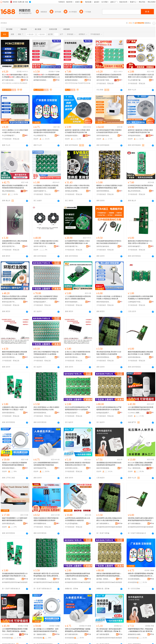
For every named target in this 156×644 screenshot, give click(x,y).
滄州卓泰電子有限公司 (104, 80)
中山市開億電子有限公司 (41, 136)
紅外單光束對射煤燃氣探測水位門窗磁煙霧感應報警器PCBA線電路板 (109, 408)
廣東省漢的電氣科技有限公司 (9, 468)
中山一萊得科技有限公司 (135, 468)
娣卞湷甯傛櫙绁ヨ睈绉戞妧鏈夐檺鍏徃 (104, 524)
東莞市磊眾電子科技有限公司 (9, 246)
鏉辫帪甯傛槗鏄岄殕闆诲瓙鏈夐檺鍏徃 (41, 80)
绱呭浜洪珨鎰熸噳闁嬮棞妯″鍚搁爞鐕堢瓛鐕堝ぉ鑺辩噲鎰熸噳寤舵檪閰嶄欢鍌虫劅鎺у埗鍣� (78, 630)
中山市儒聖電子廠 (134, 80)
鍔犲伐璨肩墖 (7, 83)
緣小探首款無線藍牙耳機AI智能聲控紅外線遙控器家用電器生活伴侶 (109, 131)
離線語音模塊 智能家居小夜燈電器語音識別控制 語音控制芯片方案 (78, 464)
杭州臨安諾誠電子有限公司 (41, 302)
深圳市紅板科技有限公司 (104, 246)
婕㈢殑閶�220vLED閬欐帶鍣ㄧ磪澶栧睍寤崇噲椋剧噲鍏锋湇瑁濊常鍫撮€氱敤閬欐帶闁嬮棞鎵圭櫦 (46, 630)
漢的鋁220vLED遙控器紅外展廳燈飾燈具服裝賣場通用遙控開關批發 (14, 464)
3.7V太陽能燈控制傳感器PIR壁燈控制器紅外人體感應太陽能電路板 (78, 298)
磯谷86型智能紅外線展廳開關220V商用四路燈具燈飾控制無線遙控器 (15, 187)
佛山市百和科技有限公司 (135, 191)
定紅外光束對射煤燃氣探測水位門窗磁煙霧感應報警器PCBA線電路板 (77, 408)
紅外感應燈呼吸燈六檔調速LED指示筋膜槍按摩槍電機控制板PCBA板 (77, 242)
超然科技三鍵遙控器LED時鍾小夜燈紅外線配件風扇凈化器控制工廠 (77, 131)
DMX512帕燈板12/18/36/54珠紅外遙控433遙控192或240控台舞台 (15, 131)
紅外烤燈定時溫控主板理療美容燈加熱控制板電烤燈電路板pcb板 (140, 187)
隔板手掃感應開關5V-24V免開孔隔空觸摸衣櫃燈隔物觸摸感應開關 (15, 519)
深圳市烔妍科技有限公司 (104, 136)
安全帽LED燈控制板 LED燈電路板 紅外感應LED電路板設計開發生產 (109, 298)
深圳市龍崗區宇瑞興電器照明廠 (41, 468)
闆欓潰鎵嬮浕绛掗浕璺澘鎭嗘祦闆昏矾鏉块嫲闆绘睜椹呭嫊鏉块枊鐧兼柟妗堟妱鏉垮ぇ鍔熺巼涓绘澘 (78, 76)
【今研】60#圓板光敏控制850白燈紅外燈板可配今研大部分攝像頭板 (46, 242)
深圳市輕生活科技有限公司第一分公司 (72, 468)
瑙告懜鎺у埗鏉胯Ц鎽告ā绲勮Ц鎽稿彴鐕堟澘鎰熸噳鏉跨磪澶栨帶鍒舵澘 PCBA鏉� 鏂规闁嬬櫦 (141, 519)
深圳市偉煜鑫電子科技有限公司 (135, 246)
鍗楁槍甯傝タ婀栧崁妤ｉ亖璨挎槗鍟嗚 (135, 634)
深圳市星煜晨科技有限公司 (135, 357)
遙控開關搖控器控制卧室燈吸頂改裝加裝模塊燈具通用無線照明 (109, 464)
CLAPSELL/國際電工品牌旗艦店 (135, 413)
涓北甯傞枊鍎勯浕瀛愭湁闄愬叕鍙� (135, 579)
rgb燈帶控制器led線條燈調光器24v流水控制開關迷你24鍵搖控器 (77, 519)
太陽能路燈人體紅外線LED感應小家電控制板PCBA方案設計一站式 (14, 408)
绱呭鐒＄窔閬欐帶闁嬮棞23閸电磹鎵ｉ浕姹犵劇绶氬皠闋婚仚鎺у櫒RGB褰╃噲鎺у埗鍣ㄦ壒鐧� (141, 575)
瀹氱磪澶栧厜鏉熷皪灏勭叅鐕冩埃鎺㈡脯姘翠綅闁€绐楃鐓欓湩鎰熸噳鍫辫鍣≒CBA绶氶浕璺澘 (77, 575)
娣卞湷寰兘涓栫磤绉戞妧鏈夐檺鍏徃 (9, 80)
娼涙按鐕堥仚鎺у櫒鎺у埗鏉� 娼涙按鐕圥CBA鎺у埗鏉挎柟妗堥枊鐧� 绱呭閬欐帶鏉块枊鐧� (109, 519)
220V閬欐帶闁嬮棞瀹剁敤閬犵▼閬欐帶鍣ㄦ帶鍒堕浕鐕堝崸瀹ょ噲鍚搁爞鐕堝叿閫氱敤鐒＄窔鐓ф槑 (15, 630)
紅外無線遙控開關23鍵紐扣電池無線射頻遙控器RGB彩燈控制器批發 (46, 131)
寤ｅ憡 (26, 77)
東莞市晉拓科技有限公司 (104, 302)
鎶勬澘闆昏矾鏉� (71, 83)
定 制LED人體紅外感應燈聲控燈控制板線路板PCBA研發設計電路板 (78, 353)
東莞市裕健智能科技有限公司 (72, 302)
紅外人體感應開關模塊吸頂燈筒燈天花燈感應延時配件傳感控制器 (46, 464)
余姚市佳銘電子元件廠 (41, 191)
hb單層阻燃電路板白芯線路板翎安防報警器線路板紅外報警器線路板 (109, 76)
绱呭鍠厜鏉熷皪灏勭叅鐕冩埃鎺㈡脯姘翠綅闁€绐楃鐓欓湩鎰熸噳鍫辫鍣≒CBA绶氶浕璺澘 (109, 575)
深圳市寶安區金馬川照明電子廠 (9, 524)
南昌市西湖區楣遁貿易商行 (104, 468)
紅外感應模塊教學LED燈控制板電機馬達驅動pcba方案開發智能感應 (140, 298)
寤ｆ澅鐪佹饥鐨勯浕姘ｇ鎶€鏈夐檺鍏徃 (41, 634)
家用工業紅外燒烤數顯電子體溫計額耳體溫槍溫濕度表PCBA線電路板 (46, 353)
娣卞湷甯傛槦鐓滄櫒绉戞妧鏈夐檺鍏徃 (135, 524)
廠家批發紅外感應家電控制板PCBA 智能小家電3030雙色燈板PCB (140, 242)
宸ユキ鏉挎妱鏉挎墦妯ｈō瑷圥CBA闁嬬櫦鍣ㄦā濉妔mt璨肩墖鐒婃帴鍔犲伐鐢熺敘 (15, 76)
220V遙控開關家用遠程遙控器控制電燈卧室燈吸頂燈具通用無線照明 (141, 408)
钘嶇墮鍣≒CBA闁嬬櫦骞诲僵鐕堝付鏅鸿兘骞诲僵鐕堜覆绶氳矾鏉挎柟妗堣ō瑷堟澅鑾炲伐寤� (46, 76)
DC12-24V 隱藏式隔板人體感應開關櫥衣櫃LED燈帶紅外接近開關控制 (140, 464)
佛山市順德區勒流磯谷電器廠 (9, 191)
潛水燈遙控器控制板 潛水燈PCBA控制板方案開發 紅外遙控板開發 (109, 353)
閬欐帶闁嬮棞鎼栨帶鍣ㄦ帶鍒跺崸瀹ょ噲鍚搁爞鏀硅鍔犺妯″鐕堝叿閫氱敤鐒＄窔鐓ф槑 (141, 630)
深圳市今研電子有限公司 (41, 246)
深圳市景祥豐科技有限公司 (104, 191)
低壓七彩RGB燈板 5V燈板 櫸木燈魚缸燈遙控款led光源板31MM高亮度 (77, 187)
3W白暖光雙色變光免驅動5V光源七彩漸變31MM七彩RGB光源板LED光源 (141, 76)
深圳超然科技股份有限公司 (72, 136)
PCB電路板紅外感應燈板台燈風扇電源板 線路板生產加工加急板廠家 (46, 187)
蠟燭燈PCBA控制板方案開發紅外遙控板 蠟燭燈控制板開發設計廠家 (109, 187)
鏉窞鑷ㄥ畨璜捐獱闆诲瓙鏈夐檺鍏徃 (72, 579)
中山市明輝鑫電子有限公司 (9, 136)
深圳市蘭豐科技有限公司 (41, 524)
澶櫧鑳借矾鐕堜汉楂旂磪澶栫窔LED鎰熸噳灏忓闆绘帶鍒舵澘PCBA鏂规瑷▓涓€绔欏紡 (15, 575)
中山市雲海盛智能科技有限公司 (72, 524)
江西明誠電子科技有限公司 (135, 302)
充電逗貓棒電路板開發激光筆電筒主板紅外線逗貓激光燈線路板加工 (109, 242)
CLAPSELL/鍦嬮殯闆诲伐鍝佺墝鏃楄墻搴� (9, 634)
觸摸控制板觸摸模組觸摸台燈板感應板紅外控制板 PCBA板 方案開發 (15, 353)
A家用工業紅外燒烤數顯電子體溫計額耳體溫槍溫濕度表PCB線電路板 (46, 298)
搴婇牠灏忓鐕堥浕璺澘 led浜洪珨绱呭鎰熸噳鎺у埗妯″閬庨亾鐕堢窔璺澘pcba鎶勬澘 (46, 575)
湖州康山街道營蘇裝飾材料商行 (72, 191)
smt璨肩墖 (15, 83)
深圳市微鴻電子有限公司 (72, 246)
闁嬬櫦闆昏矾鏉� (84, 83)
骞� (26, 80)
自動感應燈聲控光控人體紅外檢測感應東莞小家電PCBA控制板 (15, 242)
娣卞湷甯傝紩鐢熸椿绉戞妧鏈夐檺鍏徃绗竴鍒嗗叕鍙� (104, 634)
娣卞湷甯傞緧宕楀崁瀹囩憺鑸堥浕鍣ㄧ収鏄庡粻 (72, 634)
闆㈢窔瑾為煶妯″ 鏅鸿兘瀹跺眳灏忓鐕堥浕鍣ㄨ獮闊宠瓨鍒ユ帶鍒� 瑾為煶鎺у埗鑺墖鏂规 (109, 630)
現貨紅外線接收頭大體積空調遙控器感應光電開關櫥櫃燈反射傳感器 (46, 519)
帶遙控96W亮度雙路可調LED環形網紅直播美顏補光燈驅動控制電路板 (14, 298)
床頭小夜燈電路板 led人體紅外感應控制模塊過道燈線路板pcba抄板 (46, 408)
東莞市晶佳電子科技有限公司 (9, 302)
